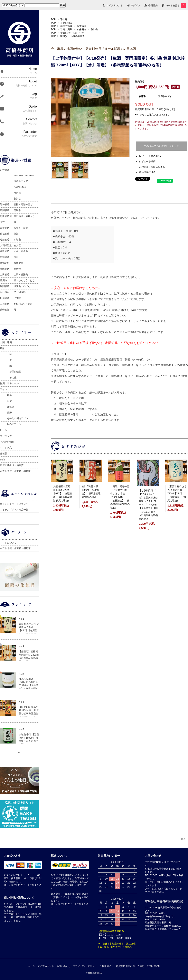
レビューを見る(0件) (150, 156)
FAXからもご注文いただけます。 (153, 115)
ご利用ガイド (107, 966)
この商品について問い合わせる (162, 146)
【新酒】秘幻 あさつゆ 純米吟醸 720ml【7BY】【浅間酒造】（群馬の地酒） (177, 494)
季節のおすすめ (69, 33)
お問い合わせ (64, 966)
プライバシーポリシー (85, 966)
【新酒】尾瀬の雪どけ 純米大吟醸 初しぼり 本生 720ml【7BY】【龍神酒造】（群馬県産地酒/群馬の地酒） (120, 497)
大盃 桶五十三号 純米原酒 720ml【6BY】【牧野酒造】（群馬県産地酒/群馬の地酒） (62, 494)
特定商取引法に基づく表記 (130, 966)
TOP (53, 19)
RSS (149, 966)
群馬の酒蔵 (66, 23)
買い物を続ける (147, 172)
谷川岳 (94, 29)
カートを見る (176, 5)
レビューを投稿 (147, 162)
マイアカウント (115, 5)
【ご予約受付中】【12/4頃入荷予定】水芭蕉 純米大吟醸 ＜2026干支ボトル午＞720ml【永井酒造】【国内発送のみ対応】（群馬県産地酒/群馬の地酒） (149, 505)
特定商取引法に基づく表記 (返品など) (155, 109)
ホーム (31, 966)
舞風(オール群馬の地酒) (73, 36)
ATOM (157, 966)
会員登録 (153, 5)
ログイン (136, 5)
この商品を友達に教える (152, 167)
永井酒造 (81, 26)
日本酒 (63, 19)
